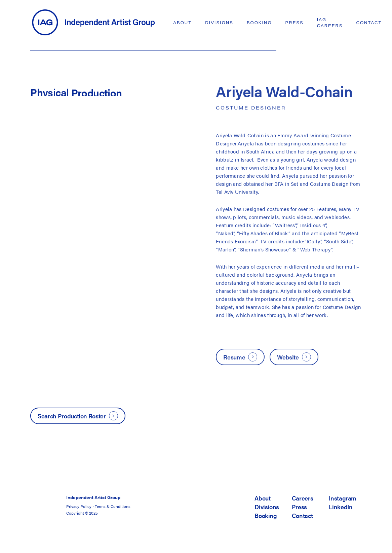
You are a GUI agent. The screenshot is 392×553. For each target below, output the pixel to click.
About (262, 498)
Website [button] (288, 357)
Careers (302, 498)
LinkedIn (341, 507)
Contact (302, 515)
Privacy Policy (79, 506)
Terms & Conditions (113, 506)
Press (299, 507)
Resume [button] (234, 357)
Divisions (267, 507)
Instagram (343, 498)
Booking (266, 515)
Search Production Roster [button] (72, 416)
